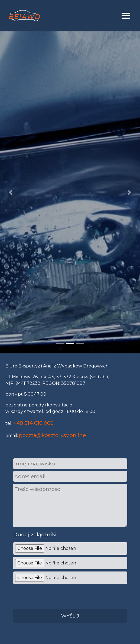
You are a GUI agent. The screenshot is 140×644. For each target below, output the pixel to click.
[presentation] (53, 596)
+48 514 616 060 (33, 423)
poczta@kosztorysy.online (52, 435)
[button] (11, 192)
